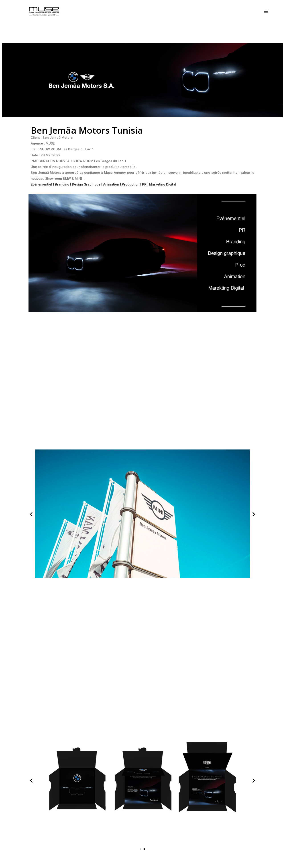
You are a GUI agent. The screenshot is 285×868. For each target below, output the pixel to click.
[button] (31, 514)
